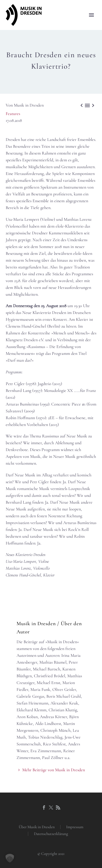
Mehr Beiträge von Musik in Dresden (54, 770)
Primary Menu (91, 15)
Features (13, 114)
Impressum (75, 827)
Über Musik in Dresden (37, 827)
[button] (10, 858)
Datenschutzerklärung (51, 834)
